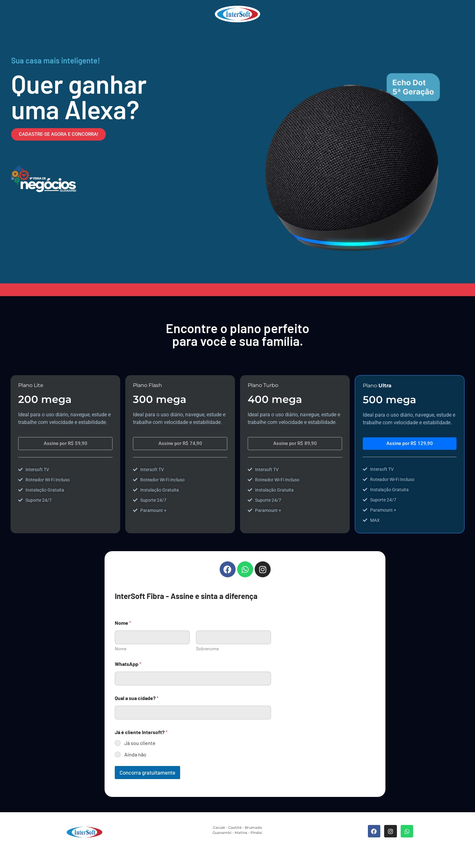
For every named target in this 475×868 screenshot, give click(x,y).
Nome (121, 649)
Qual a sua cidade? (137, 698)
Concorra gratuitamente (147, 772)
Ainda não (135, 754)
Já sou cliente (140, 743)
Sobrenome (207, 649)
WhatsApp (128, 664)
